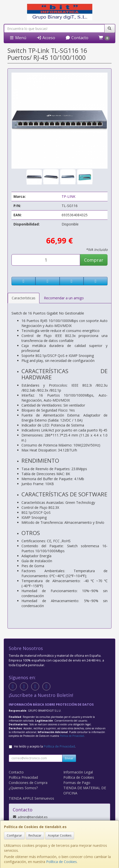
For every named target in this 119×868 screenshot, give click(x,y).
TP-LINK (68, 196)
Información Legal (78, 772)
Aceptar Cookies (60, 835)
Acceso (46, 38)
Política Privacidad (23, 777)
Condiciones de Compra (28, 783)
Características (24, 298)
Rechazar (35, 835)
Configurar (14, 835)
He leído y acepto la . (45, 746)
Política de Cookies (61, 862)
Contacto (77, 38)
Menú (18, 38)
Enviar (69, 758)
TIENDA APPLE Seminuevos (31, 798)
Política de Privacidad (72, 736)
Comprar (94, 260)
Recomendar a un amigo (64, 298)
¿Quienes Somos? (23, 788)
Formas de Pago (77, 783)
